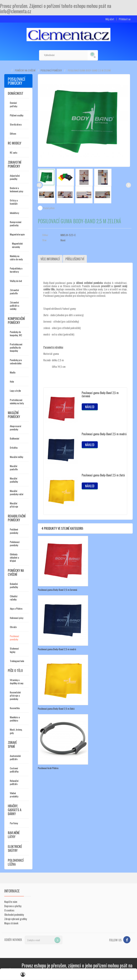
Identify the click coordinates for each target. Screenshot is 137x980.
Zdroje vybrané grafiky (16, 919)
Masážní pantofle (14, 468)
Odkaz (45, 235)
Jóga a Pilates (16, 608)
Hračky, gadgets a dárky (15, 810)
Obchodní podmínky (14, 914)
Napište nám (11, 902)
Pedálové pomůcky (14, 531)
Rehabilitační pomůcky (17, 518)
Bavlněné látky (14, 835)
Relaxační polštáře (14, 782)
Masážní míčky (16, 457)
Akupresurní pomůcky (15, 428)
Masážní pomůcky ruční (17, 492)
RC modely (15, 143)
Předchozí (39, 185)
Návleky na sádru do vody (16, 258)
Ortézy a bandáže (14, 202)
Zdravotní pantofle (14, 292)
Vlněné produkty (14, 795)
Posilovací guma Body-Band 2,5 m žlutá (103, 475)
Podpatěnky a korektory (16, 270)
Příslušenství (75, 259)
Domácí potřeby (13, 104)
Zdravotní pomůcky (15, 164)
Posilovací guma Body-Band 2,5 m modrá (104, 434)
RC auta (13, 152)
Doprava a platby (13, 906)
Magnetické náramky (17, 245)
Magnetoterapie (17, 234)
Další (128, 185)
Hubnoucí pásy (17, 618)
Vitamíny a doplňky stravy (17, 681)
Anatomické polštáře (15, 757)
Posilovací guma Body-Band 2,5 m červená (100, 394)
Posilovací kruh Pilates (48, 768)
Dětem (13, 133)
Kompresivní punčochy (16, 224)
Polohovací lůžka (16, 862)
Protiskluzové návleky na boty (17, 401)
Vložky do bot (16, 281)
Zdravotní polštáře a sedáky (14, 306)
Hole (12, 381)
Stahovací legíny (14, 650)
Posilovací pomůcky (51, 70)
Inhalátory (14, 213)
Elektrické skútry (15, 848)
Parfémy (14, 823)
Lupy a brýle (15, 391)
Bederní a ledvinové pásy (16, 190)
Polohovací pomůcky (15, 543)
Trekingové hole (17, 661)
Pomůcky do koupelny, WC (16, 333)
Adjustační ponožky (15, 177)
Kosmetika (15, 708)
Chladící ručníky (14, 598)
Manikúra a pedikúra (15, 719)
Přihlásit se (125, 19)
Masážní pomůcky (14, 415)
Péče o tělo (15, 670)
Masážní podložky (14, 480)
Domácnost (16, 93)
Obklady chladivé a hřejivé (14, 557)
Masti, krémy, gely (16, 731)
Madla (13, 372)
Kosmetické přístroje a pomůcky (15, 695)
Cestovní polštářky (14, 770)
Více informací (50, 259)
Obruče (13, 627)
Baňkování (14, 438)
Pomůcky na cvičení (25, 70)
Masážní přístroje (14, 505)
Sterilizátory (16, 124)
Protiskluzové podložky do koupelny (16, 347)
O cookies (9, 910)
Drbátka (14, 447)
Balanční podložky (14, 585)
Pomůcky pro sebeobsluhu (16, 362)
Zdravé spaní (12, 744)
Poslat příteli (49, 208)
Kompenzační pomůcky (16, 320)
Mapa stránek (11, 923)
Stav (44, 240)
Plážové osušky (17, 115)
